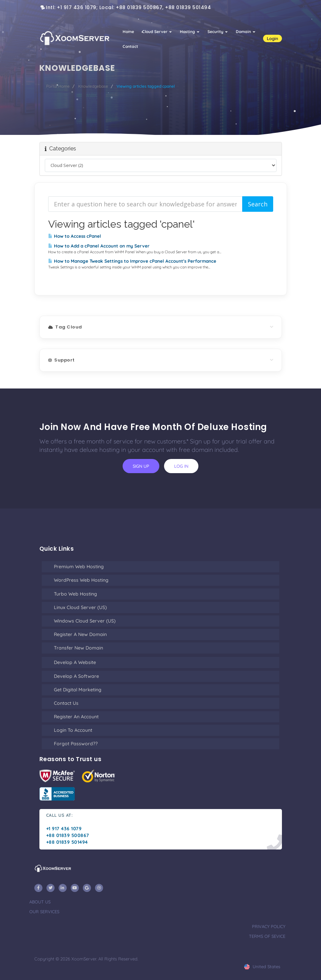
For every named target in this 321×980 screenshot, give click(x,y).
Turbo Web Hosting (75, 594)
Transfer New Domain (78, 648)
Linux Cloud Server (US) (80, 607)
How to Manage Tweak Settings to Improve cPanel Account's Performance (132, 261)
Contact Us (66, 703)
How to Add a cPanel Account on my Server (99, 246)
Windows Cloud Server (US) (85, 621)
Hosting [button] (190, 32)
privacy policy (269, 926)
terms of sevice (267, 936)
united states (262, 967)
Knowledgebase (93, 86)
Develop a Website (75, 662)
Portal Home (58, 86)
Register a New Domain (80, 634)
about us (40, 902)
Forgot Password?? (76, 744)
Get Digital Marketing (78, 690)
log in (181, 466)
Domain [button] (246, 32)
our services (44, 912)
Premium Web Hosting (79, 567)
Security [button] (218, 32)
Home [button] (128, 32)
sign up (141, 466)
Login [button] (272, 38)
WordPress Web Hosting (81, 580)
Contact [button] (130, 46)
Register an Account (76, 717)
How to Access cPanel (75, 236)
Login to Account (73, 730)
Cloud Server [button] (157, 32)
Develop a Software (76, 676)
